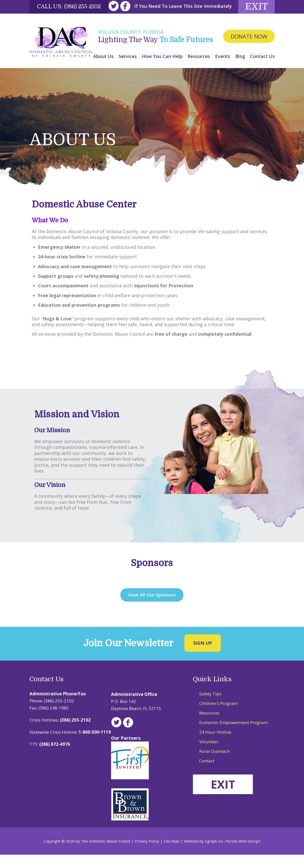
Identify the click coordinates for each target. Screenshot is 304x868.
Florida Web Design (242, 854)
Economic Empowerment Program (233, 736)
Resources (199, 69)
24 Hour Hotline (215, 745)
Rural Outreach (214, 765)
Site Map (172, 854)
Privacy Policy (148, 854)
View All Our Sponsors (152, 608)
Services (128, 69)
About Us (103, 69)
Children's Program (218, 717)
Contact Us (262, 69)
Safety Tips (210, 707)
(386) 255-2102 (84, 6)
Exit (255, 20)
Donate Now (249, 50)
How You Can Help (162, 69)
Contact (207, 774)
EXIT (224, 798)
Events (223, 69)
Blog (240, 69)
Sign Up (203, 656)
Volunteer (209, 755)
